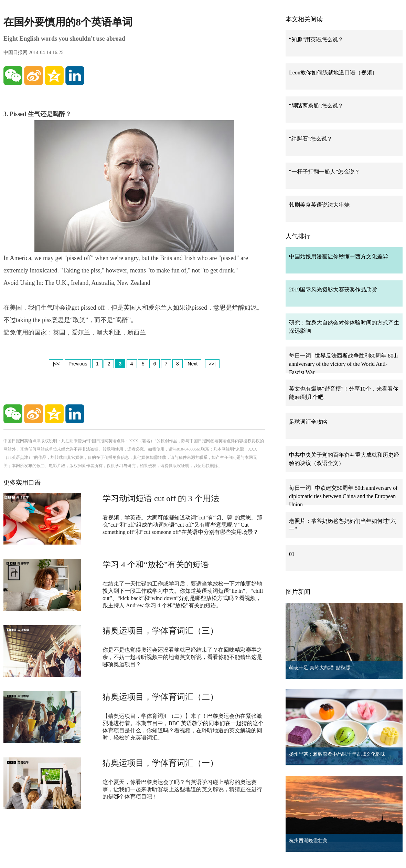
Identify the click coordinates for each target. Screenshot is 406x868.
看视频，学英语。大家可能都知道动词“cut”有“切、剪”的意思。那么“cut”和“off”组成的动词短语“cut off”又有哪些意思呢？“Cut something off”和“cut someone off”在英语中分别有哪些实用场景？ (182, 525)
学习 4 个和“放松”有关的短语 (156, 565)
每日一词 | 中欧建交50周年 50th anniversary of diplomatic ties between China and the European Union (343, 496)
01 (292, 554)
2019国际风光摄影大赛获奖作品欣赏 (333, 290)
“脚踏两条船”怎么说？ (316, 106)
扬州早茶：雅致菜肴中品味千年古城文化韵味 (337, 754)
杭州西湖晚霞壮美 (308, 841)
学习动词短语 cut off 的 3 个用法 (161, 498)
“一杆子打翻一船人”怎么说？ (324, 172)
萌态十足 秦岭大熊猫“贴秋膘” (321, 668)
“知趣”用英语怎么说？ (316, 39)
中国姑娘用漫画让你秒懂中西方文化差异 (339, 256)
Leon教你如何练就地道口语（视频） (333, 73)
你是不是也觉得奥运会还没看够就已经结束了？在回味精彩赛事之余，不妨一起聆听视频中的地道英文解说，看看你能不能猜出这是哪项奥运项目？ (182, 657)
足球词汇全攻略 (308, 422)
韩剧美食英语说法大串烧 (319, 205)
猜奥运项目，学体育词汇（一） (160, 763)
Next (193, 364)
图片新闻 (298, 592)
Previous (78, 364)
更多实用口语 (22, 483)
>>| (212, 364)
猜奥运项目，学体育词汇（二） (160, 697)
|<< (56, 364)
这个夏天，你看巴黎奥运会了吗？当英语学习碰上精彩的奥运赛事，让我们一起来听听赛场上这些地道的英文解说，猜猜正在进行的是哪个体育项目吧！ (182, 789)
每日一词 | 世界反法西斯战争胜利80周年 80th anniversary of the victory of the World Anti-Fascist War (343, 364)
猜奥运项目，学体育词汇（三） (160, 631)
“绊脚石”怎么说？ (311, 139)
